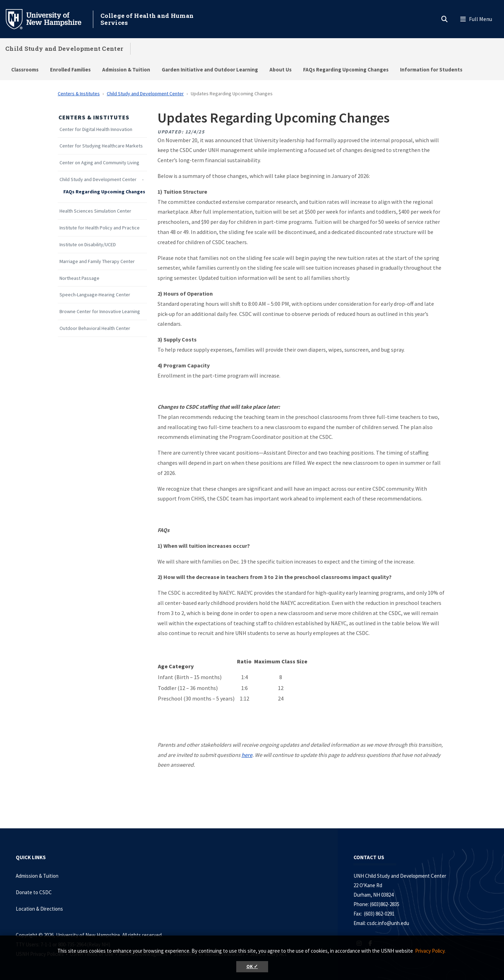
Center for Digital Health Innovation (96, 129)
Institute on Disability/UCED (88, 245)
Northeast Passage (79, 278)
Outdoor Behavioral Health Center (95, 328)
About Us (281, 70)
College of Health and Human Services (147, 19)
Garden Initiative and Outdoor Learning (210, 70)
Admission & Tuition (126, 70)
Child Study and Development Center (64, 49)
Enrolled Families (70, 70)
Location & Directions (39, 909)
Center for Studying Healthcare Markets (101, 146)
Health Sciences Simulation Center (95, 211)
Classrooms (25, 70)
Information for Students (431, 70)
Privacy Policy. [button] (430, 951)
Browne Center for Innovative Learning (100, 312)
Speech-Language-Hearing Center (95, 295)
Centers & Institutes (79, 94)
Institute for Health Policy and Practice (100, 228)
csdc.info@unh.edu (388, 923)
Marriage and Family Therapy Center (97, 261)
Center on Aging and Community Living (99, 163)
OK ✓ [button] (252, 967)
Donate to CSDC (34, 892)
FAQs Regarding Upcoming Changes (346, 70)
